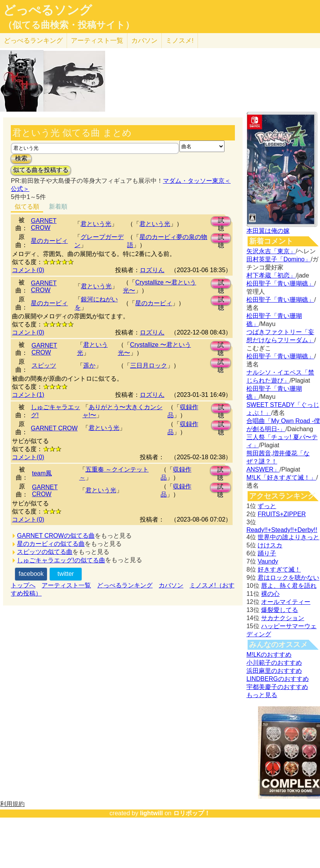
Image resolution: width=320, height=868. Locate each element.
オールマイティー (286, 602)
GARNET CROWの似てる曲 (56, 536)
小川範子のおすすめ (274, 663)
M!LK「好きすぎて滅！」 (281, 477)
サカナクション (283, 618)
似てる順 (27, 207)
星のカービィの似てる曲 (51, 544)
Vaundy (268, 561)
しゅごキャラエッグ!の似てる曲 (61, 560)
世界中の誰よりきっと (288, 537)
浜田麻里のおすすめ (274, 671)
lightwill (151, 813)
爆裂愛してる (280, 610)
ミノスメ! (180, 41)
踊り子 (267, 553)
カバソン (144, 41)
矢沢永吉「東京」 (271, 251)
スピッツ (44, 365)
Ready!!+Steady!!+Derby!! (282, 530)
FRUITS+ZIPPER (282, 514)
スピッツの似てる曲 (45, 552)
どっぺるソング (48, 10)
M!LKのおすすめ (269, 655)
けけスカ (270, 545)
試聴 (221, 222)
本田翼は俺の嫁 (268, 231)
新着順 (58, 207)
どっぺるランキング (125, 585)
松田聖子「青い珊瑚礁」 (280, 283)
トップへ (23, 585)
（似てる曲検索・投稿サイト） (69, 25)
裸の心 (270, 594)
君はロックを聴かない (288, 578)
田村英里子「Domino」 (279, 259)
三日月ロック (149, 365)
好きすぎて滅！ (279, 569)
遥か (89, 365)
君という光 (96, 224)
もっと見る (262, 695)
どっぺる (33, 41)
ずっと (267, 506)
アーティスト (97, 41)
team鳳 (42, 473)
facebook (31, 574)
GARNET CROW (44, 224)
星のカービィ (49, 241)
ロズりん (152, 270)
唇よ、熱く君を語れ (289, 586)
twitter (66, 574)
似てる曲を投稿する (41, 170)
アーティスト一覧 (66, 585)
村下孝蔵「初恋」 (271, 275)
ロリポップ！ (192, 813)
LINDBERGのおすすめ (278, 679)
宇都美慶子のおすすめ (277, 687)
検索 (21, 158)
